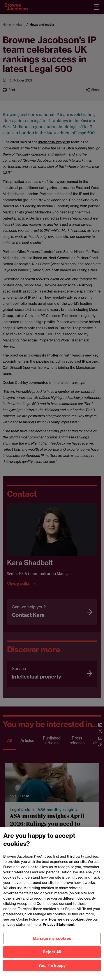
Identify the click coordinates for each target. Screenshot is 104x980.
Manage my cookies (52, 945)
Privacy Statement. (59, 931)
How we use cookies (66, 926)
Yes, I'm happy (52, 972)
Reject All (52, 959)
